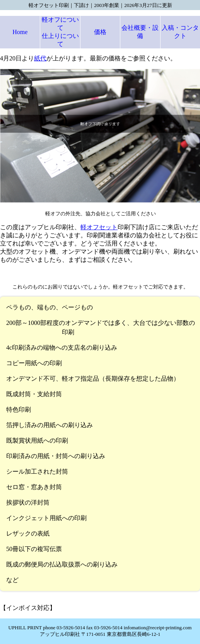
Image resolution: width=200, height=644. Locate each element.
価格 (100, 32)
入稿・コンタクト (180, 32)
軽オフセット (99, 227)
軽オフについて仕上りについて (60, 32)
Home (20, 32)
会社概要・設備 (140, 32)
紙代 (40, 58)
